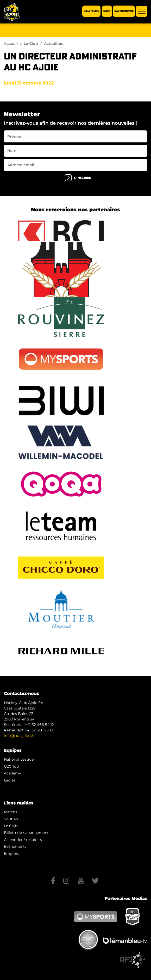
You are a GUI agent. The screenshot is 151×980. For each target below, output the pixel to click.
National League (19, 759)
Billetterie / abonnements (27, 833)
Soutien (11, 819)
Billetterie (91, 11)
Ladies (10, 780)
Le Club (31, 44)
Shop (107, 11)
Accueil (11, 44)
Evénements (15, 846)
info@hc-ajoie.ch (19, 736)
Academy (12, 773)
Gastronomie (124, 11)
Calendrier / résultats (23, 840)
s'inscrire (78, 178)
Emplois (11, 853)
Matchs (11, 812)
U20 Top (11, 766)
